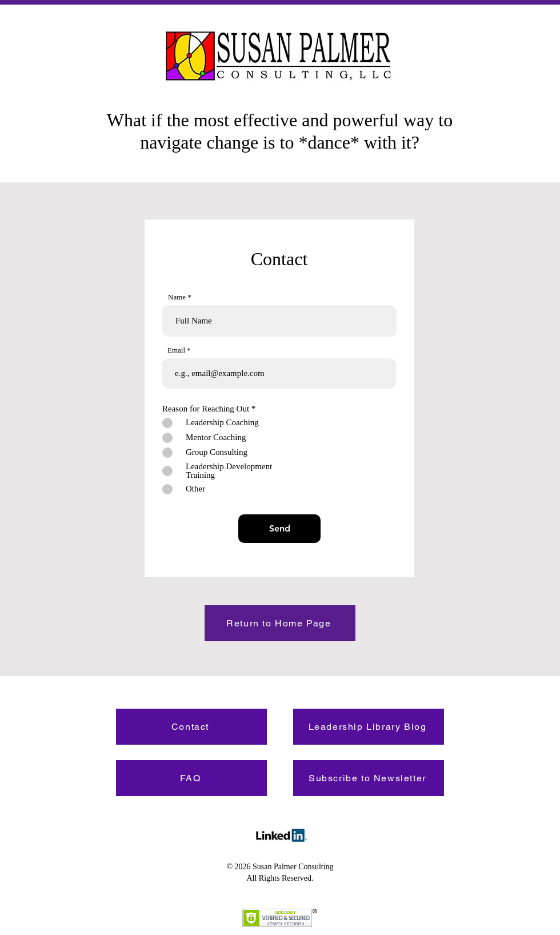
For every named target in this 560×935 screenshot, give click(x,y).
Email (176, 350)
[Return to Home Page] (280, 623)
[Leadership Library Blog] (369, 727)
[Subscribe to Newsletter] (369, 778)
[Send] (279, 529)
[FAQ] (191, 778)
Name (177, 297)
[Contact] (191, 727)
